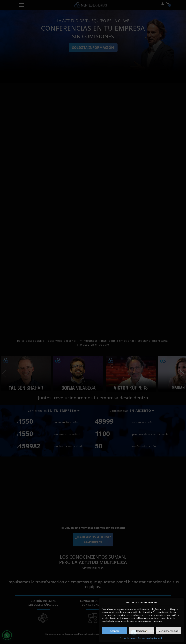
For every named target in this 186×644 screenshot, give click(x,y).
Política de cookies (128, 638)
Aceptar (115, 631)
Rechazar (141, 631)
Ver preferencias (168, 631)
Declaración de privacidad (150, 638)
